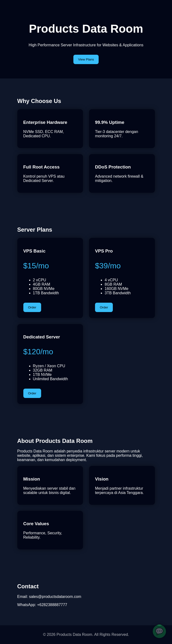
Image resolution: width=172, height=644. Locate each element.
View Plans (86, 59)
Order (32, 307)
